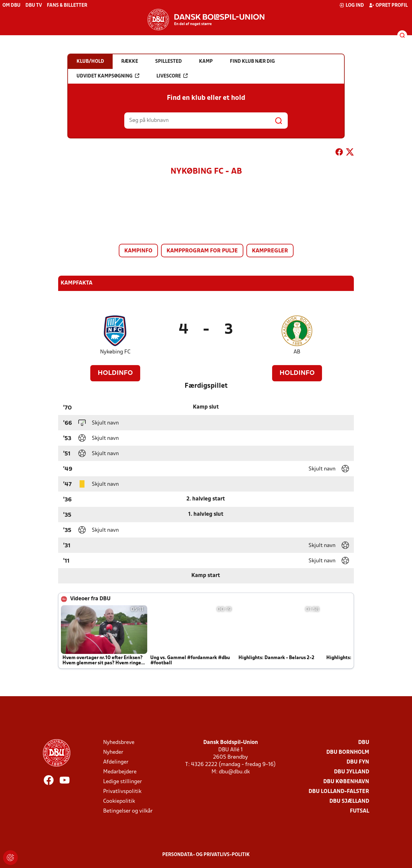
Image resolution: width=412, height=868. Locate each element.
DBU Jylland (352, 772)
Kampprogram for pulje (202, 251)
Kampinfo (138, 251)
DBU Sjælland (349, 801)
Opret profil (388, 5)
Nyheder (113, 752)
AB (297, 352)
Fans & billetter (67, 6)
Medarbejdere (120, 772)
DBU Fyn (358, 762)
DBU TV (34, 6)
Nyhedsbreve (119, 743)
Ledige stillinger (123, 782)
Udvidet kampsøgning (108, 76)
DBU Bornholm (348, 752)
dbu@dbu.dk (234, 772)
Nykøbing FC (115, 352)
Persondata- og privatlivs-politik (206, 855)
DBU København (346, 782)
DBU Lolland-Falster (339, 792)
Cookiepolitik (119, 801)
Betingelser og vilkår (128, 811)
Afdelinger (116, 762)
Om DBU (11, 6)
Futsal (360, 811)
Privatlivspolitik (122, 792)
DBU (364, 743)
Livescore (172, 76)
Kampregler (270, 251)
